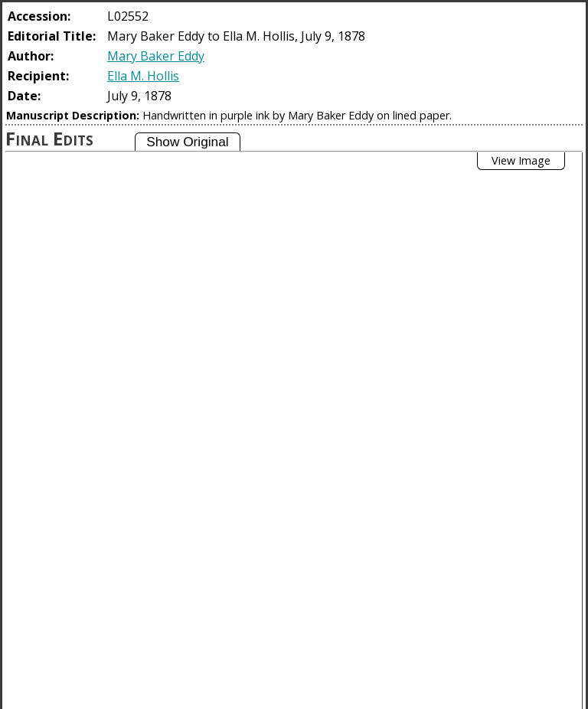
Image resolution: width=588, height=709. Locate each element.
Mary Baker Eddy (156, 56)
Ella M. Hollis (143, 76)
